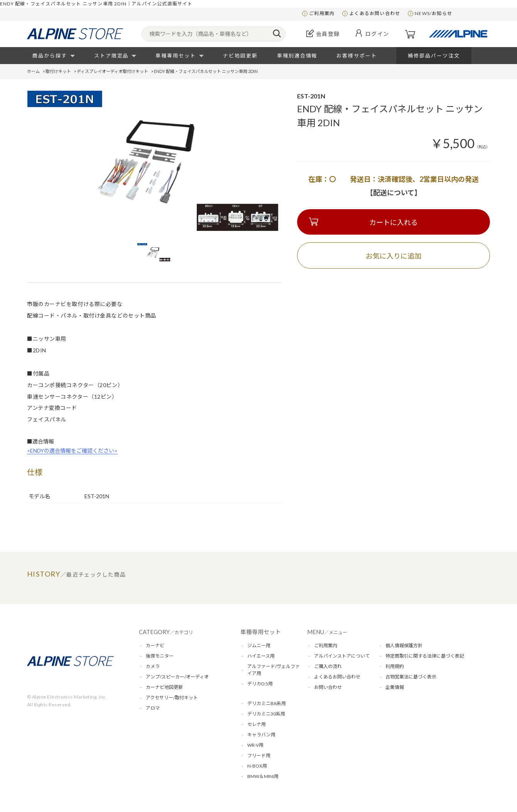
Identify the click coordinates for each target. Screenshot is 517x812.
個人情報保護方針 (404, 645)
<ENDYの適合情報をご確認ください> (72, 451)
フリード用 (259, 755)
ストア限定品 (112, 56)
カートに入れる (394, 222)
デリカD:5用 (260, 684)
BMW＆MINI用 (263, 776)
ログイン (377, 34)
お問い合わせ (328, 687)
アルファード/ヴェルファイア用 (274, 670)
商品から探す (50, 56)
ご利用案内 (322, 13)
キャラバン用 (261, 735)
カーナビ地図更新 (164, 687)
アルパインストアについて (342, 656)
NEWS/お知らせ (433, 13)
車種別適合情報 (297, 56)
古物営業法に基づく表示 (411, 677)
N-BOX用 (257, 766)
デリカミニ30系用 (266, 714)
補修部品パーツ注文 (434, 56)
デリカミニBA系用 (267, 703)
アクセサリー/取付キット (172, 698)
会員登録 (328, 34)
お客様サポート (357, 56)
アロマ (153, 708)
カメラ (153, 666)
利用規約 (395, 666)
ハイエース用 (261, 656)
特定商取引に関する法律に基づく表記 (425, 656)
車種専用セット (176, 56)
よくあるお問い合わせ (375, 13)
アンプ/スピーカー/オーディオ (177, 677)
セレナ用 (257, 724)
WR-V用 (255, 745)
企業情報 (395, 687)
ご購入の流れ (328, 666)
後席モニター (160, 656)
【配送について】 (394, 193)
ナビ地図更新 (240, 56)
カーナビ (155, 645)
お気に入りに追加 (394, 256)
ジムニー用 (259, 645)
